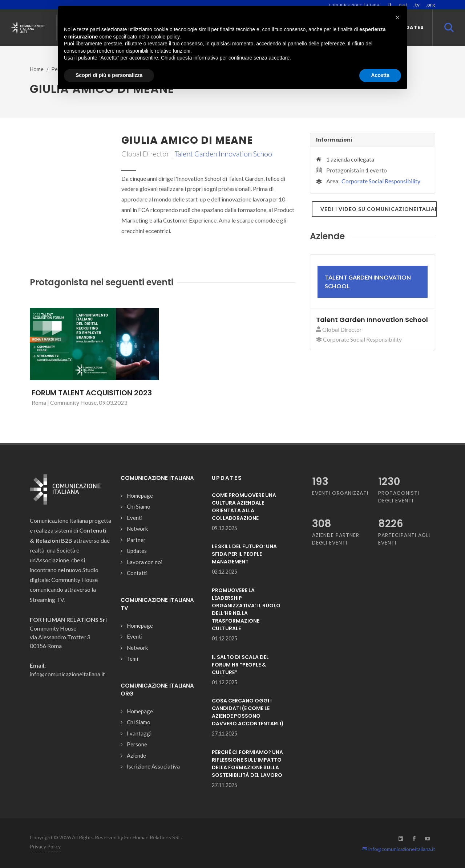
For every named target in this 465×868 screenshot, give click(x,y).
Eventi (135, 518)
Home (37, 69)
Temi (132, 659)
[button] (397, 17)
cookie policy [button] (165, 37)
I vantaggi (139, 733)
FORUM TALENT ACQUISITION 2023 (92, 393)
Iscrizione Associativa (153, 766)
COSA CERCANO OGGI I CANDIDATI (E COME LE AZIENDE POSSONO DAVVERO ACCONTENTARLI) (248, 712)
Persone (137, 744)
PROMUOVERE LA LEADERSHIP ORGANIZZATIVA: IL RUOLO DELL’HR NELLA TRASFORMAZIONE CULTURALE (246, 609)
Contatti (137, 573)
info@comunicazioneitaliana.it (399, 849)
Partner (136, 540)
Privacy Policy (45, 846)
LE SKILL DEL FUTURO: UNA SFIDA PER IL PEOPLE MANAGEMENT (244, 554)
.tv (417, 5)
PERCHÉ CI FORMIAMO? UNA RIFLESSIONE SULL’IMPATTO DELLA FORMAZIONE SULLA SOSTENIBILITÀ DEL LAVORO (247, 764)
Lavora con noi (145, 562)
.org (430, 5)
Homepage (140, 496)
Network (137, 529)
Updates (137, 551)
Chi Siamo (139, 506)
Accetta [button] (380, 75)
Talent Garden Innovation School (224, 154)
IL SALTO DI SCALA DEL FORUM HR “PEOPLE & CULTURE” (240, 665)
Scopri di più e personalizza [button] (109, 75)
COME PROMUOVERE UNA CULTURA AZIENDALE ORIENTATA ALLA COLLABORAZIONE (244, 507)
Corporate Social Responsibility (381, 181)
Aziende (136, 755)
